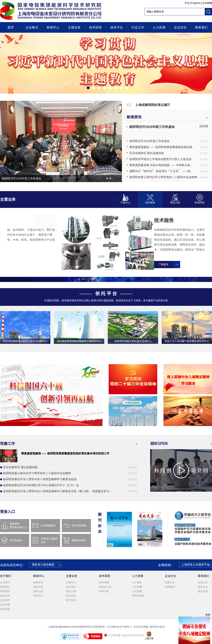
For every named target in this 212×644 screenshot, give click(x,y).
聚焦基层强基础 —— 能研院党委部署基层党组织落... (162, 147)
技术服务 (71, 587)
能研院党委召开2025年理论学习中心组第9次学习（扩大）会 (41, 485)
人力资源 (159, 27)
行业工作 (138, 27)
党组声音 (38, 587)
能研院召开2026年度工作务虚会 (22, 178)
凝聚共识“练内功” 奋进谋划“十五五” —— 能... (161, 171)
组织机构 (5, 596)
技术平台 (117, 27)
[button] (125, 200)
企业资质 (5, 600)
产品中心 (71, 582)
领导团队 (5, 587)
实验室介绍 (105, 587)
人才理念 (137, 582)
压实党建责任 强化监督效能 (147, 153)
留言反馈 (203, 591)
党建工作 (170, 582)
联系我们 (201, 27)
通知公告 (38, 591)
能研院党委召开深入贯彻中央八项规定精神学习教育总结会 (40, 479)
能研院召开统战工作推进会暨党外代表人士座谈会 (160, 159)
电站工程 (71, 591)
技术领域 (104, 582)
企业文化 (180, 27)
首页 (11, 27)
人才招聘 (137, 587)
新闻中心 (53, 27)
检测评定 (71, 596)
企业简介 (5, 582)
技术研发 (95, 27)
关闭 (208, 615)
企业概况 (32, 27)
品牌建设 (170, 587)
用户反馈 (71, 600)
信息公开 (203, 582)
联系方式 (203, 587)
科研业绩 (104, 591)
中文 (187, 3)
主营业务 (74, 27)
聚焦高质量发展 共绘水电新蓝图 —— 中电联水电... (161, 165)
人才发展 (137, 591)
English (196, 3)
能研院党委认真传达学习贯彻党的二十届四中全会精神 (163, 177)
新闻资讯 (134, 117)
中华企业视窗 (141, 627)
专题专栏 (38, 596)
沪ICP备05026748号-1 (120, 627)
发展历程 (5, 609)
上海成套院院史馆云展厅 (153, 105)
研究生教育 (138, 596)
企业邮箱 (207, 3)
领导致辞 (5, 591)
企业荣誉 (5, 605)
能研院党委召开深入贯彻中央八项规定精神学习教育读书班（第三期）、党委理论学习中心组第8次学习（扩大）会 (59, 491)
